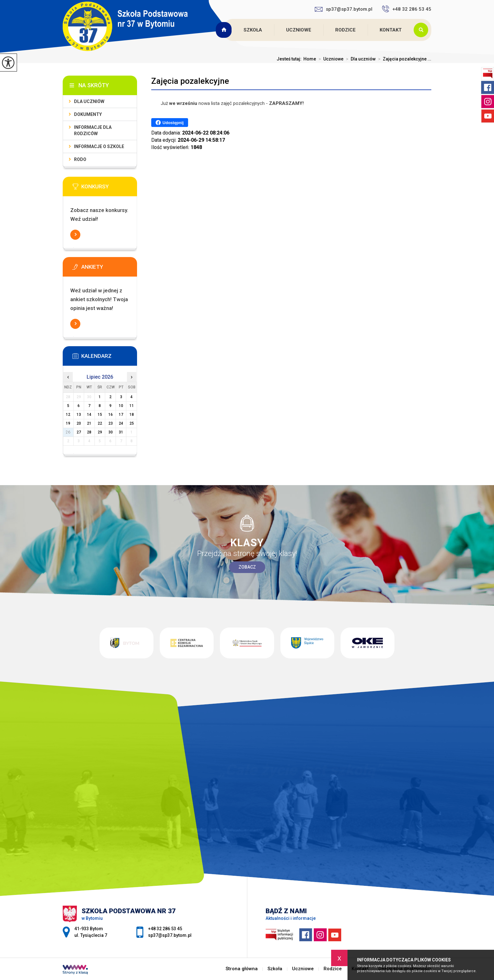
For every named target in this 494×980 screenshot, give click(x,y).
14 (89, 415)
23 (111, 423)
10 (121, 406)
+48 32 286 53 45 (407, 9)
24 (121, 423)
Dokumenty (88, 114)
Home (310, 59)
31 (121, 432)
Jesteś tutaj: (290, 59)
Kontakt (391, 30)
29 (100, 432)
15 (100, 415)
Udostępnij (170, 123)
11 (132, 406)
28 (89, 432)
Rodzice (345, 30)
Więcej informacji (75, 235)
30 (111, 432)
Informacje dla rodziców (93, 130)
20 (79, 423)
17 (121, 415)
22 (100, 423)
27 (79, 432)
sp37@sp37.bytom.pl (344, 9)
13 (79, 415)
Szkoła (253, 30)
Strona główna (224, 30)
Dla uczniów (359, 59)
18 (132, 415)
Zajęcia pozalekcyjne (190, 81)
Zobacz (247, 567)
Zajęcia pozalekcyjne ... (403, 59)
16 (111, 415)
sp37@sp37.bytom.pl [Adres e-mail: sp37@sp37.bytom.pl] (170, 935)
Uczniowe (299, 30)
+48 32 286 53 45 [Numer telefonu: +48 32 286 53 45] (165, 929)
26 (68, 432)
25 (132, 423)
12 (68, 415)
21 (89, 423)
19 (68, 423)
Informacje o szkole (99, 146)
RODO (80, 159)
